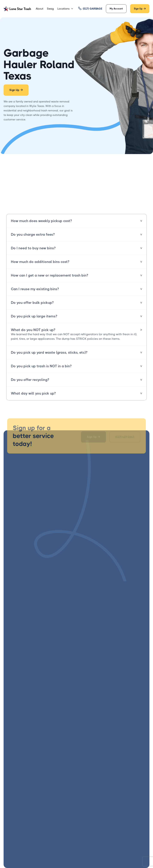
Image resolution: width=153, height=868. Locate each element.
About (40, 9)
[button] (65, 9)
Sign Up (140, 9)
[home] (17, 9)
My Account (116, 9)
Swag (50, 9)
